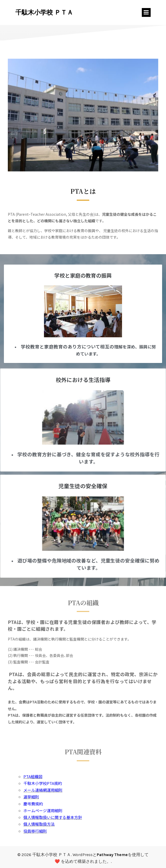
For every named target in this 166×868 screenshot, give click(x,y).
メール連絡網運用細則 (43, 790)
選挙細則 (31, 797)
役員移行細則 (35, 831)
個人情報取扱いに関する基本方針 (53, 817)
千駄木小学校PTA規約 (43, 783)
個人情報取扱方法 (39, 824)
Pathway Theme (112, 855)
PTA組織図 (33, 776)
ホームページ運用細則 (43, 810)
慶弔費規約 (33, 804)
